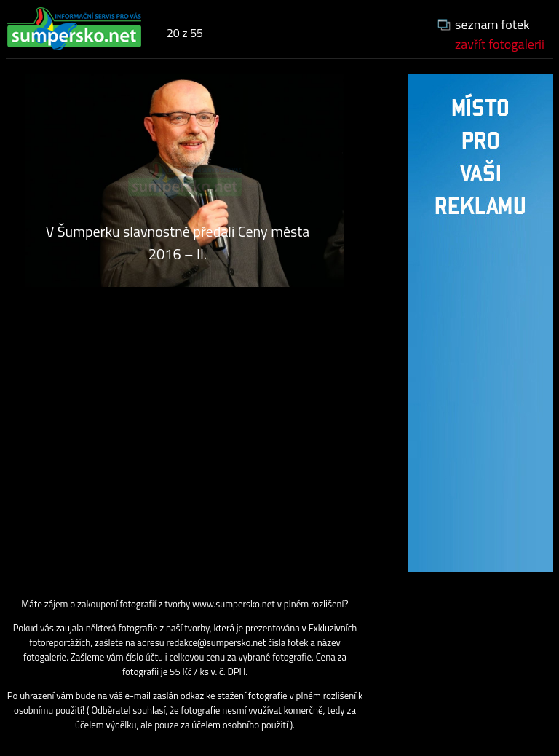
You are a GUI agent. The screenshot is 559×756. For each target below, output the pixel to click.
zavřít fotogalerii (500, 44)
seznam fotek (492, 24)
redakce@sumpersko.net (217, 642)
